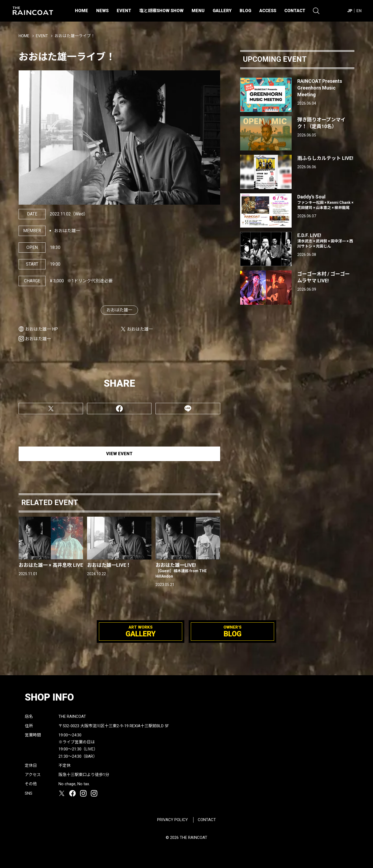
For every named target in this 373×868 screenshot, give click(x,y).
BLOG (245, 11)
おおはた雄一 (119, 310)
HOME (82, 11)
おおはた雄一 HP (42, 329)
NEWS (102, 11)
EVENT (124, 11)
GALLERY (222, 11)
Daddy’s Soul (326, 202)
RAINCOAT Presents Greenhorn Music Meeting (320, 88)
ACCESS (268, 11)
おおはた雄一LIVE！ (109, 565)
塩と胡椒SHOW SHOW (161, 11)
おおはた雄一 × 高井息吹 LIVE (51, 565)
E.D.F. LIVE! (326, 241)
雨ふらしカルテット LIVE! (325, 158)
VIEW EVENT (119, 454)
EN (359, 11)
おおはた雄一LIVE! (188, 571)
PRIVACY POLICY (172, 820)
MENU (198, 11)
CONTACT (295, 11)
